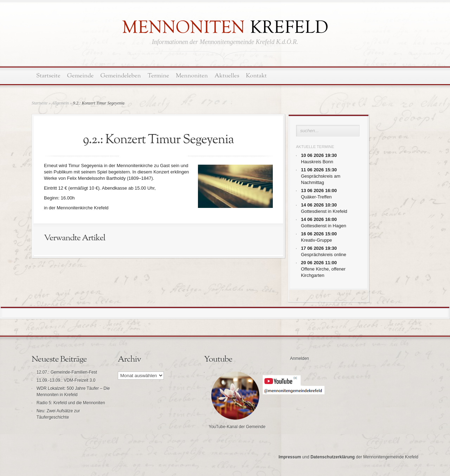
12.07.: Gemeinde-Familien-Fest (67, 372)
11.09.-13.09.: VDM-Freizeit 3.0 (66, 380)
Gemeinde (81, 76)
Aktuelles (227, 76)
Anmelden (300, 358)
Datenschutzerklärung (333, 457)
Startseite (48, 76)
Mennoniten (192, 76)
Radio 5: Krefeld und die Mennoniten (71, 403)
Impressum (290, 457)
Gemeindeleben (121, 76)
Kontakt (256, 76)
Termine (158, 76)
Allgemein (60, 103)
